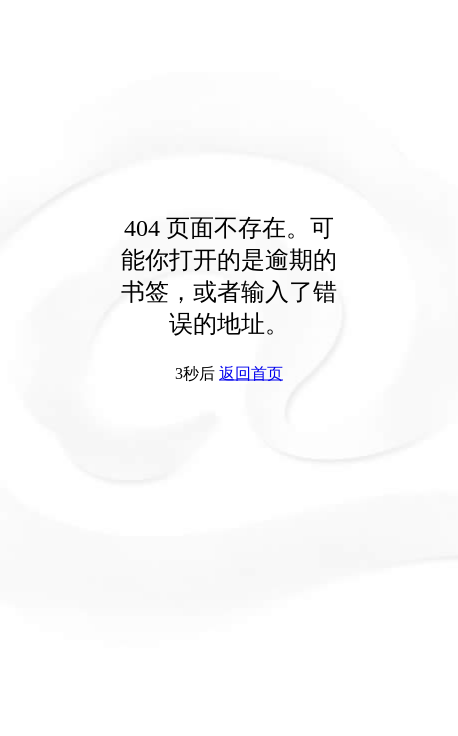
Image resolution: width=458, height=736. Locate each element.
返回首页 (251, 373)
